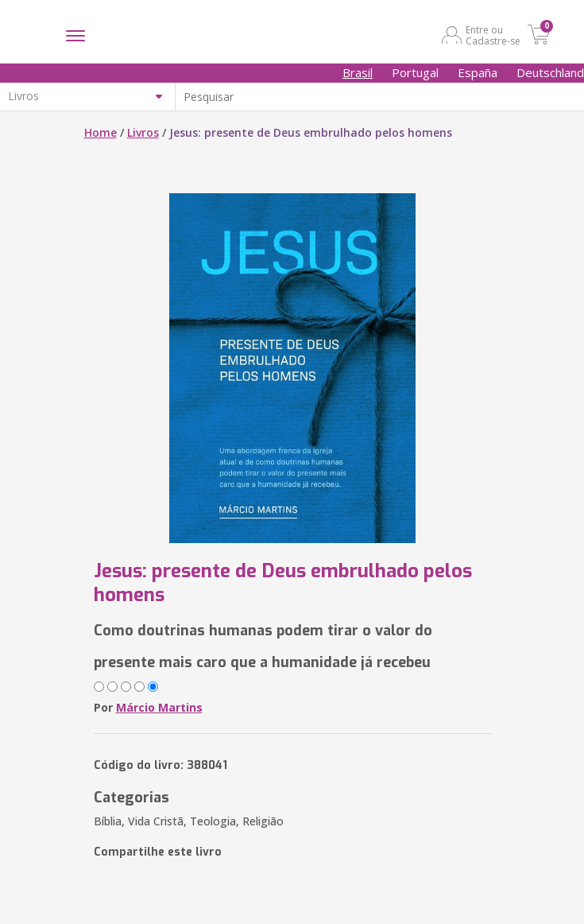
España (478, 72)
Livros (143, 132)
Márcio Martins (159, 707)
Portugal (415, 72)
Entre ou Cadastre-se (493, 35)
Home (101, 132)
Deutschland (550, 72)
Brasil (358, 72)
